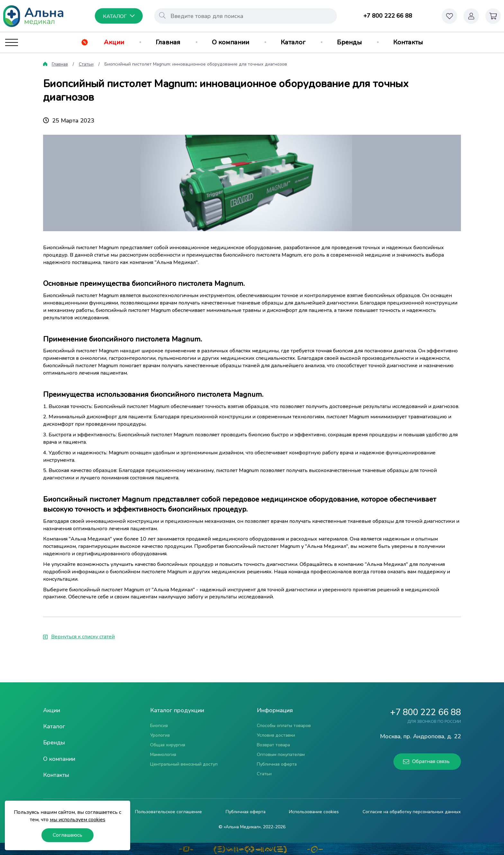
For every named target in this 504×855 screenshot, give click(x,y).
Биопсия (159, 726)
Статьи (86, 64)
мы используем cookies (78, 820)
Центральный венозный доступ (184, 764)
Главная (168, 42)
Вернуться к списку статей (79, 637)
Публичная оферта (277, 764)
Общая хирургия (168, 745)
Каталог (293, 42)
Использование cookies (314, 812)
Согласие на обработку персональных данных (412, 812)
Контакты (408, 42)
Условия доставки (276, 735)
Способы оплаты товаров (284, 726)
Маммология (163, 755)
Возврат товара (273, 745)
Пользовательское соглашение (168, 812)
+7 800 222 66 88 (388, 16)
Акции (114, 42)
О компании (230, 42)
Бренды (349, 42)
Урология (160, 735)
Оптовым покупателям (281, 755)
